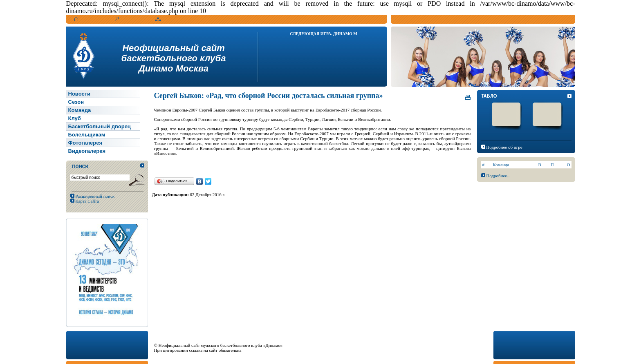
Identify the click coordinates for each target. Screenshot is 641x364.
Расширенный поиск (95, 196)
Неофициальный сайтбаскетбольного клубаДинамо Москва (174, 58)
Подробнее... (498, 176)
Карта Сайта (87, 201)
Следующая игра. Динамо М (324, 34)
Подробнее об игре (504, 147)
